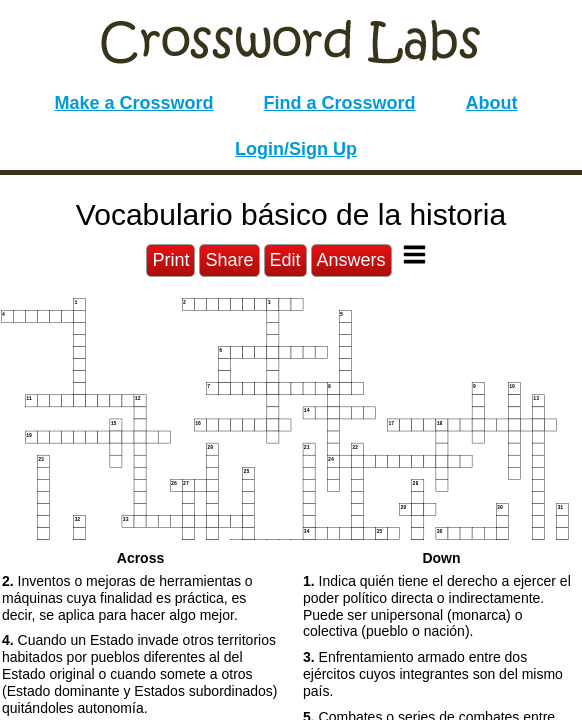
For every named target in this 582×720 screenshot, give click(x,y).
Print (170, 260)
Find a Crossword (340, 103)
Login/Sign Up (296, 149)
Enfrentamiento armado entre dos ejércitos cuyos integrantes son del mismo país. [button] (433, 674)
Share (229, 260)
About (492, 103)
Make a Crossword (133, 103)
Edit (285, 260)
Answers (351, 260)
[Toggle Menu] (414, 254)
